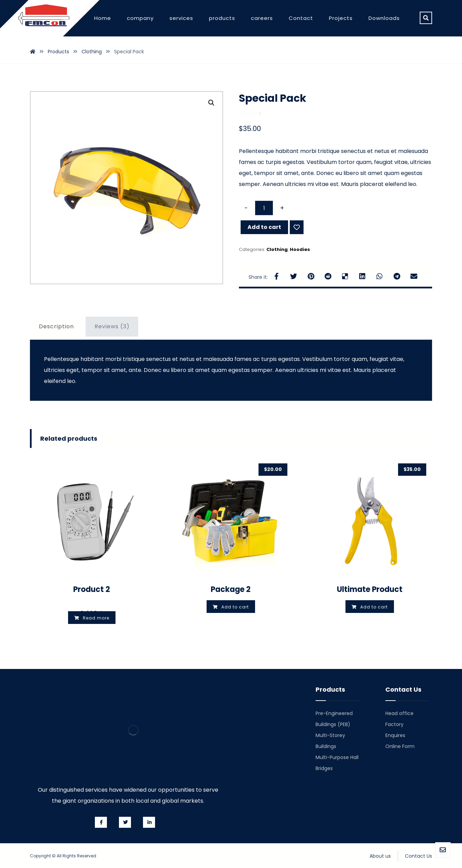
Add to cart (264, 227)
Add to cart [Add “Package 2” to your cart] (235, 607)
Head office (399, 713)
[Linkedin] (149, 822)
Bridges (324, 768)
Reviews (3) (112, 326)
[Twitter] (125, 822)
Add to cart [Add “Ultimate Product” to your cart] (374, 607)
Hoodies (300, 249)
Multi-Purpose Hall (337, 757)
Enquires (395, 735)
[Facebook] (101, 822)
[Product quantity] (264, 208)
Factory (394, 724)
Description (56, 326)
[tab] (56, 327)
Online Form (400, 746)
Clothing (277, 249)
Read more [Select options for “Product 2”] (96, 618)
